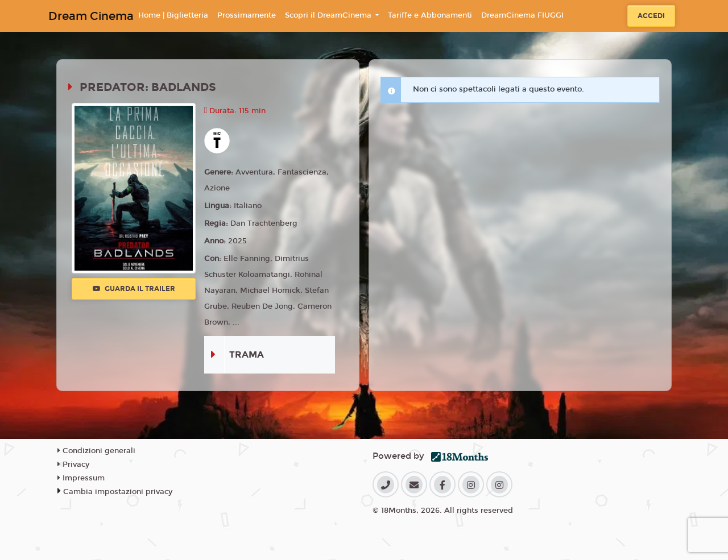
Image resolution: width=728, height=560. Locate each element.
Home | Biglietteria (173, 15)
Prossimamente (247, 15)
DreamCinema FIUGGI (522, 15)
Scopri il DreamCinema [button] (329, 15)
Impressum (81, 478)
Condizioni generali (96, 451)
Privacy (73, 464)
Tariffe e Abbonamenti (430, 15)
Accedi (651, 16)
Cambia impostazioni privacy (118, 492)
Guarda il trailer (134, 289)
